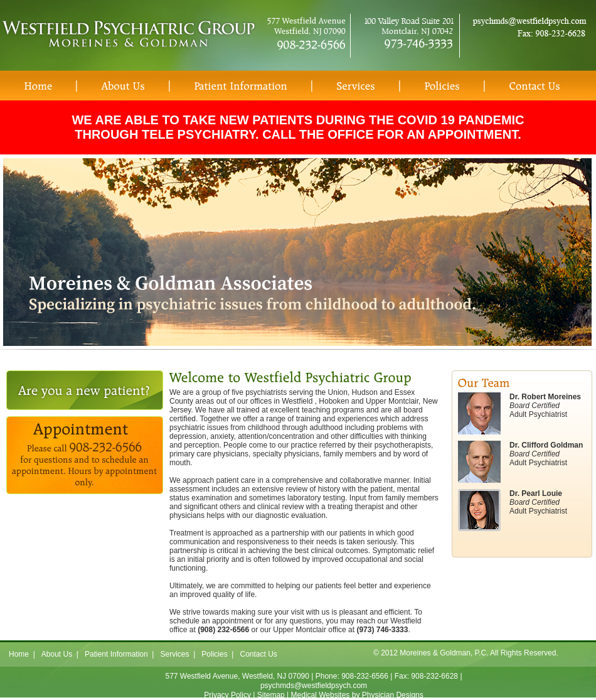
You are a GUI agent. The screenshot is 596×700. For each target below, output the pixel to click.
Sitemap (271, 695)
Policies (214, 654)
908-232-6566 (365, 676)
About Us (57, 654)
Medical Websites (321, 695)
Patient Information (116, 654)
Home (19, 654)
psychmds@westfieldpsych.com (314, 686)
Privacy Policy (227, 695)
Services (175, 654)
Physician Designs (393, 695)
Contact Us (258, 654)
